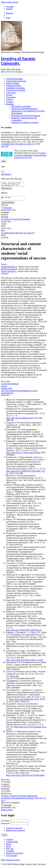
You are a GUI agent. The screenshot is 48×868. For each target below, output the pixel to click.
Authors (9, 99)
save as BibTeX (8, 204)
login (8, 18)
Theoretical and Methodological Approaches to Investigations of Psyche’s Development (28, 111)
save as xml (7, 189)
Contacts (10, 102)
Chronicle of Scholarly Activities (25, 122)
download (8, 209)
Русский (10, 6)
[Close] (3, 172)
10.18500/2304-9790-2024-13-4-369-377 (18, 144)
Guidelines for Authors (16, 88)
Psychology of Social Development (26, 116)
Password (6, 825)
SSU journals (12, 857)
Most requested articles (10, 861)
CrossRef (10, 852)
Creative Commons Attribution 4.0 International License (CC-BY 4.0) (30, 155)
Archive (9, 95)
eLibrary (10, 841)
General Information (15, 79)
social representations (10, 385)
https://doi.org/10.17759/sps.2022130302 (23, 454)
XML (4, 161)
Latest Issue (11, 93)
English (9, 9)
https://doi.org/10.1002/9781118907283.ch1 (24, 632)
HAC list (10, 850)
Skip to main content (10, 2)
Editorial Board (12, 83)
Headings (10, 104)
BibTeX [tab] (8, 174)
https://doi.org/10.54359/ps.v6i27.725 (22, 420)
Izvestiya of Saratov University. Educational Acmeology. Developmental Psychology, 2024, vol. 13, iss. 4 (24, 800)
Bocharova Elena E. (9, 270)
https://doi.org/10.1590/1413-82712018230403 (25, 777)
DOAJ (9, 846)
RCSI (8, 848)
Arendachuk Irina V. (9, 268)
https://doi (14, 678)
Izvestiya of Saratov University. (18, 61)
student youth (7, 390)
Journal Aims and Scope (16, 81)
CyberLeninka (12, 843)
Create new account (14, 830)
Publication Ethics (14, 86)
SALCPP (5, 146)
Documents (11, 97)
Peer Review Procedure (16, 90)
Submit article (7, 811)
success (4, 388)
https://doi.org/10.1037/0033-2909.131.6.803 (25, 662)
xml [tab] (3, 174)
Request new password (16, 832)
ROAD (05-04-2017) (15, 855)
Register (10, 13)
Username (6, 822)
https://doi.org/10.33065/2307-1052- (24, 701)
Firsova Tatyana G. (9, 273)
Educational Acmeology (21, 106)
